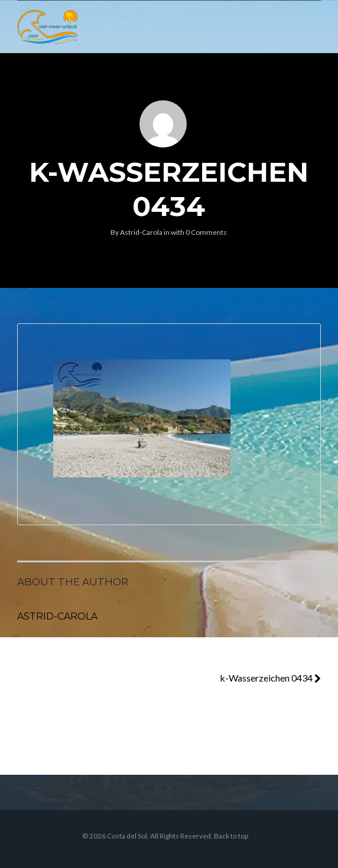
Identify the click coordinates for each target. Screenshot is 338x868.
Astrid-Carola (141, 232)
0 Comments (206, 232)
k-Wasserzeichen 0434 (270, 678)
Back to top (231, 836)
